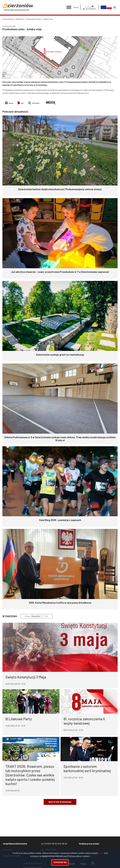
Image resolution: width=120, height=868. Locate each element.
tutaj (101, 853)
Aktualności (20, 19)
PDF (22, 103)
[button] (60, 57)
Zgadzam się (60, 863)
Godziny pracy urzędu (89, 844)
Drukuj (11, 103)
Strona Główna (8, 19)
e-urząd (51, 103)
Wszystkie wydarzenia (60, 802)
